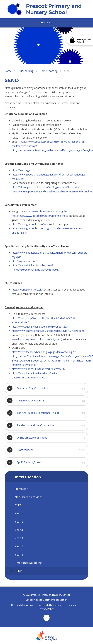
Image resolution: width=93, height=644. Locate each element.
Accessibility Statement (51, 605)
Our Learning (26, 71)
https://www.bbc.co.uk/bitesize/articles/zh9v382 (39, 369)
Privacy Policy (46, 609)
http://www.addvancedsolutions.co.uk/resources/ (39, 327)
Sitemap (73, 605)
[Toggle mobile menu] (46, 23)
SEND (67, 71)
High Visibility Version (23, 605)
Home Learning (49, 71)
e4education (61, 600)
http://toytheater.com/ (24, 261)
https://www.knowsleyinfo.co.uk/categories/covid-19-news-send (48, 331)
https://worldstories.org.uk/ (27, 290)
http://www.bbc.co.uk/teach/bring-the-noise (44, 216)
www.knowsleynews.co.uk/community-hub (36, 339)
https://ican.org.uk (22, 170)
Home (8, 71)
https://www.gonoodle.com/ (28, 224)
